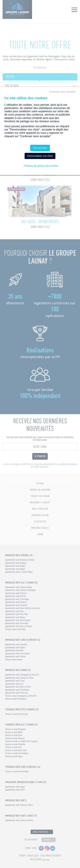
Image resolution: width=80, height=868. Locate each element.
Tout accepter (40, 148)
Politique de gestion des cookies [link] (41, 166)
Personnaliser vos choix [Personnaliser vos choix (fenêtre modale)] (40, 156)
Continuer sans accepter (63, 92)
